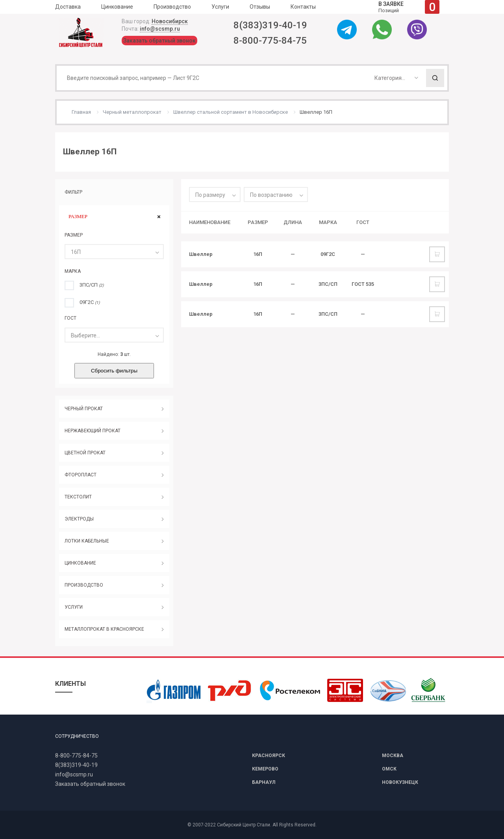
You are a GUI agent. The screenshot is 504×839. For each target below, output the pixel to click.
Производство (172, 7)
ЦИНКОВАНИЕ (80, 563)
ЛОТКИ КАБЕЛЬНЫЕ (87, 541)
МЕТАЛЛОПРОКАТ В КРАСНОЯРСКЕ (104, 629)
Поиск (435, 78)
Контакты (303, 7)
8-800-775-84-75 (270, 41)
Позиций (409, 7)
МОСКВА (393, 756)
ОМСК (389, 769)
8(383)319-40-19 (270, 25)
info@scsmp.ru (160, 29)
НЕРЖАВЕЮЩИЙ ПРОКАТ (93, 431)
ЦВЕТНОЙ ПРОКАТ (85, 453)
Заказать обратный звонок (159, 41)
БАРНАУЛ (264, 782)
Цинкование (117, 7)
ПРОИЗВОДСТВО (84, 585)
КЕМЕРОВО (265, 769)
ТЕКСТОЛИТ (78, 497)
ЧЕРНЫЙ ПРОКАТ (84, 409)
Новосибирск (170, 21)
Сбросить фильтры (114, 371)
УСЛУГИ (74, 607)
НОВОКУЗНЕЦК (400, 782)
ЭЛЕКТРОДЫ (79, 519)
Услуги (220, 7)
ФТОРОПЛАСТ (81, 475)
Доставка (68, 7)
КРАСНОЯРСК (269, 756)
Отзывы (260, 7)
